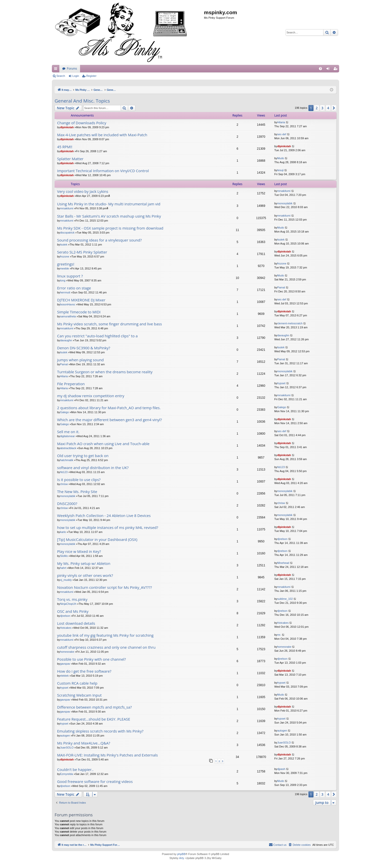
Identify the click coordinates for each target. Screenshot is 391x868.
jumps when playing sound (80, 360)
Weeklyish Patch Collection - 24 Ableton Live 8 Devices (104, 516)
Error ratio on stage (74, 288)
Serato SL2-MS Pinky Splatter (82, 252)
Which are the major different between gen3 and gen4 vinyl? (109, 420)
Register (91, 76)
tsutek (64, 245)
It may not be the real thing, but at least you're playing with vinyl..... (106, 69)
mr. (279, 635)
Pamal (281, 287)
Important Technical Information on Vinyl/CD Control (103, 171)
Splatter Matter (70, 159)
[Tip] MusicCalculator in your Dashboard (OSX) (97, 540)
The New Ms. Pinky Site (77, 492)
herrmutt (65, 292)
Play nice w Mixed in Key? (79, 552)
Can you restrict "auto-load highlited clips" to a (97, 336)
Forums (166, 69)
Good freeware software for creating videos (95, 782)
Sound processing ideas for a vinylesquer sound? (99, 240)
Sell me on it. (68, 432)
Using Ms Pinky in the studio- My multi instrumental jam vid (109, 204)
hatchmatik (67, 460)
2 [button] (317, 108)
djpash (281, 769)
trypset (281, 383)
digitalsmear (67, 436)
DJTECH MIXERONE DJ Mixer (81, 300)
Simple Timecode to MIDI (79, 312)
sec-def (282, 134)
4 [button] (328, 108)
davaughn (66, 340)
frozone (65, 256)
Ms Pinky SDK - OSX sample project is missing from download (110, 228)
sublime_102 (285, 599)
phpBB (181, 854)
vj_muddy (66, 580)
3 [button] (322, 108)
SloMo (64, 556)
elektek (64, 676)
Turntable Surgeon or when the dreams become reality (105, 372)
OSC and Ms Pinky (73, 611)
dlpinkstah (67, 127)
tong (63, 280)
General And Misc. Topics (82, 101)
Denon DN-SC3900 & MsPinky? (84, 348)
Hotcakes (66, 628)
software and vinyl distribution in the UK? (93, 468)
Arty (182, 858)
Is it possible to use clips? (79, 480)
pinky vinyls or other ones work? (85, 575)
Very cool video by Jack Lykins (83, 191)
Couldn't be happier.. (75, 770)
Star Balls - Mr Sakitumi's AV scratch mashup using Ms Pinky (109, 216)
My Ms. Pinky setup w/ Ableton (84, 563)
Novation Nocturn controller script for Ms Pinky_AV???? (104, 587)
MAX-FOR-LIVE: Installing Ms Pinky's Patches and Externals (107, 755)
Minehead (283, 563)
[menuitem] (320, 69)
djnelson (282, 539)
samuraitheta (68, 316)
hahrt (63, 568)
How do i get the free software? (84, 671)
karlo (63, 532)
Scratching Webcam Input (79, 695)
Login (76, 76)
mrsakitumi (284, 191)
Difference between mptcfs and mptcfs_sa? (95, 707)
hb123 (64, 472)
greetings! (66, 264)
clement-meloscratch (290, 323)
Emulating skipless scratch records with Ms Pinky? (100, 731)
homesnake (67, 652)
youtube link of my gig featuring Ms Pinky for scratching (105, 635)
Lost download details (76, 623)
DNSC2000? (67, 504)
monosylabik (285, 203)
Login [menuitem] (329, 70)
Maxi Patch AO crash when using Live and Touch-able (103, 444)
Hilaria (281, 122)
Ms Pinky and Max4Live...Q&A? (84, 743)
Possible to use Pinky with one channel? (92, 659)
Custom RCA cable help (77, 683)
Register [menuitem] (337, 70)
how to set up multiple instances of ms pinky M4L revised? (108, 528)
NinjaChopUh (68, 604)
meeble (65, 268)
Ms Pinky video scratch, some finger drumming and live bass (109, 324)
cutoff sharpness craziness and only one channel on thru (106, 647)
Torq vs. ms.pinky (72, 599)
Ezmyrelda (67, 774)
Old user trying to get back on (83, 456)
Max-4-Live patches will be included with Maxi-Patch (102, 135)
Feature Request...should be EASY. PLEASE (94, 719)
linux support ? (70, 276)
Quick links (57, 70)
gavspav (65, 664)
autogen (65, 736)
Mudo (281, 158)
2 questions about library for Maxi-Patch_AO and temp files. (109, 408)
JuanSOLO (67, 747)
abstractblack (68, 448)
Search (61, 76)
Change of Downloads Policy (82, 123)
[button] (334, 108)
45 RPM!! (65, 147)
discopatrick (67, 233)
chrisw (64, 484)
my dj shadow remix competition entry (91, 396)
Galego (64, 412)
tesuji (281, 170)
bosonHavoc (68, 304)
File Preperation (71, 384)
